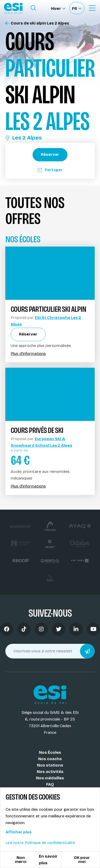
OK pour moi (82, 860)
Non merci (21, 860)
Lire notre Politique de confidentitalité (40, 843)
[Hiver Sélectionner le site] (58, 8)
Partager (50, 170)
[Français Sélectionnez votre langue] (77, 8)
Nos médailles (50, 778)
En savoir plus (48, 860)
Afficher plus (19, 832)
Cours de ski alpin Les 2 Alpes (37, 23)
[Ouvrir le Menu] (92, 8)
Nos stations (50, 765)
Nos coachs (50, 759)
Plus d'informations (28, 354)
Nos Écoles (50, 752)
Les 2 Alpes (23, 138)
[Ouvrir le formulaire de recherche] (33, 8)
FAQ (50, 784)
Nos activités (50, 772)
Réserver (50, 154)
